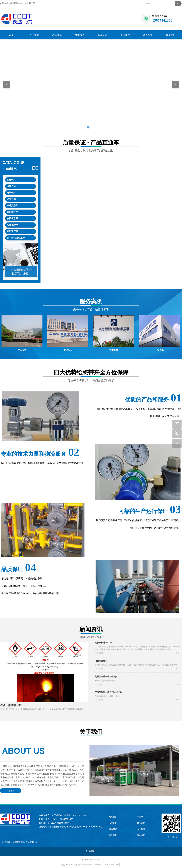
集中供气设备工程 (16, 238)
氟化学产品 (12, 212)
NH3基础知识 (101, 661)
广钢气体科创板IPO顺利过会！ (109, 692)
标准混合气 (12, 206)
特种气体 (11, 186)
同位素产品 (12, 231)
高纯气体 (11, 180)
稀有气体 (11, 199)
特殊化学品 (12, 225)
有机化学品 (12, 218)
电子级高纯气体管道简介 (106, 677)
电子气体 (11, 193)
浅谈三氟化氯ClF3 (103, 643)
